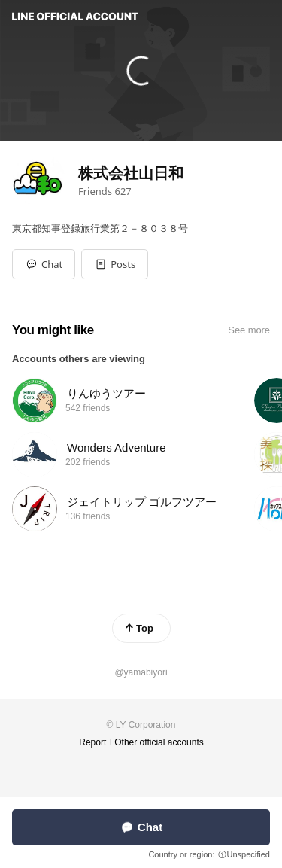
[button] (115, 264)
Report (92, 742)
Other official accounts (159, 742)
